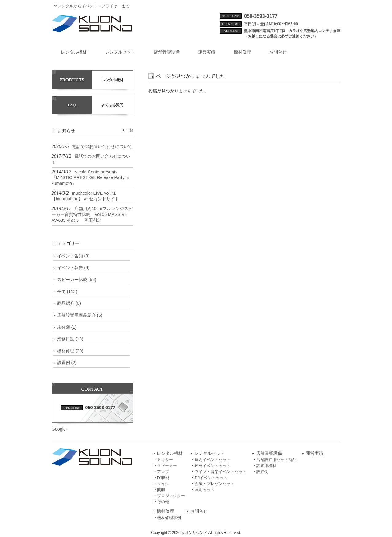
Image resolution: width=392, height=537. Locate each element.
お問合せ (199, 511)
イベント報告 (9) (73, 268)
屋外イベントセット (213, 466)
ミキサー (165, 460)
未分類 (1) (67, 327)
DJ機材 (164, 478)
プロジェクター (171, 496)
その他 (163, 502)
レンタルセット (209, 453)
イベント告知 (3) (73, 256)
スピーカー (167, 466)
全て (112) (67, 292)
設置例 (262, 472)
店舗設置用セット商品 (276, 460)
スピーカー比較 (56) (77, 280)
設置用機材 (266, 466)
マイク (163, 484)
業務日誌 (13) (70, 339)
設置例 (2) (67, 363)
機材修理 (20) (70, 351)
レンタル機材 (170, 453)
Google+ (60, 429)
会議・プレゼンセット (215, 484)
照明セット (205, 490)
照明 (161, 490)
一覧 (129, 130)
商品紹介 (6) (69, 303)
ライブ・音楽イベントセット (221, 472)
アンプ (163, 472)
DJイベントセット (211, 478)
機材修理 (165, 511)
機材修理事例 (169, 518)
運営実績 (315, 453)
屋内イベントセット (213, 460)
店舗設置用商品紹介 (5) (80, 315)
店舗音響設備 (269, 453)
